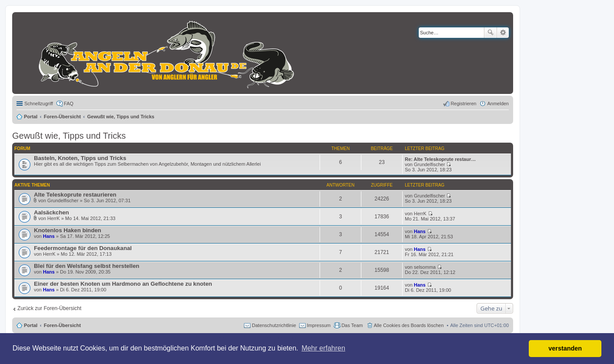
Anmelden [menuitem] (498, 104)
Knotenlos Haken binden (68, 230)
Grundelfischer (430, 164)
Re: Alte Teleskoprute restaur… (440, 159)
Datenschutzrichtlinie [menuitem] (274, 325)
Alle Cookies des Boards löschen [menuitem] (409, 325)
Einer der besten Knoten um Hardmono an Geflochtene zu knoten (123, 284)
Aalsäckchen (52, 212)
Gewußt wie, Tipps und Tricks (69, 136)
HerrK (54, 218)
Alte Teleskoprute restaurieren (75, 195)
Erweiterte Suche (503, 33)
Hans (49, 236)
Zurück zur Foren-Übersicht (49, 308)
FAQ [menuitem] (69, 104)
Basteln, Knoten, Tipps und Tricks (80, 158)
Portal (31, 117)
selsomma (425, 267)
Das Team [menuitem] (352, 325)
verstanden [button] (565, 348)
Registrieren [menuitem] (463, 104)
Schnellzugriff (39, 104)
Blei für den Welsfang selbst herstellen (87, 266)
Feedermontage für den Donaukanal (83, 248)
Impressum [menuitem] (319, 325)
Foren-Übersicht (62, 325)
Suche (491, 33)
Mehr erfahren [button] (323, 348)
